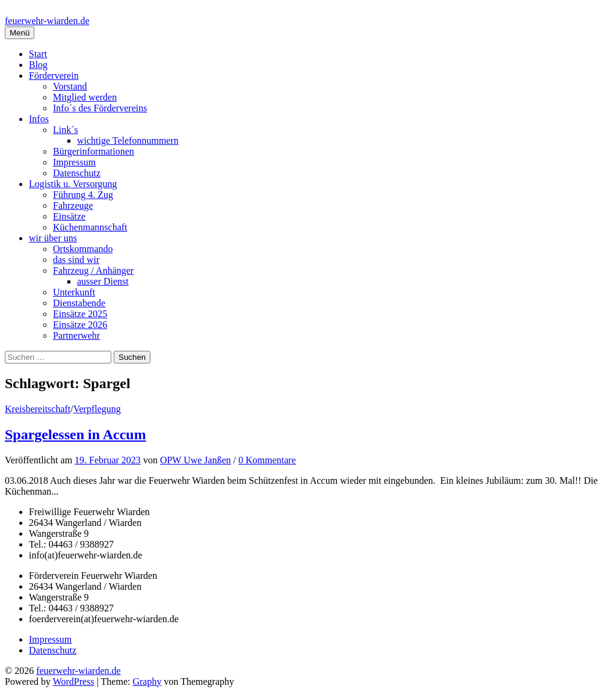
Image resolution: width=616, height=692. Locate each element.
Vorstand (70, 86)
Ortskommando (83, 249)
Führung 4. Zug (83, 195)
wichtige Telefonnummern (128, 141)
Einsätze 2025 (80, 314)
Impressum (74, 162)
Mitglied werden (85, 97)
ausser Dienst (103, 281)
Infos (39, 119)
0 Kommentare (267, 460)
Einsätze (69, 216)
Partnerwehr (76, 335)
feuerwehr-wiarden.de (47, 21)
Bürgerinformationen (94, 151)
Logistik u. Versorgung (73, 184)
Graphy (147, 681)
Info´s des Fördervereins (100, 108)
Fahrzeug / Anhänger (93, 270)
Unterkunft (74, 292)
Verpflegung (97, 409)
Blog (38, 65)
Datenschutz (77, 173)
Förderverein (54, 76)
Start (38, 54)
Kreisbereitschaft (38, 409)
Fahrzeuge (73, 205)
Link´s (66, 130)
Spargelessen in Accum (75, 434)
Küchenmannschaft (90, 227)
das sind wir (76, 260)
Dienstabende (79, 303)
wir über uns (53, 238)
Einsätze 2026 (80, 325)
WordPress (74, 681)
